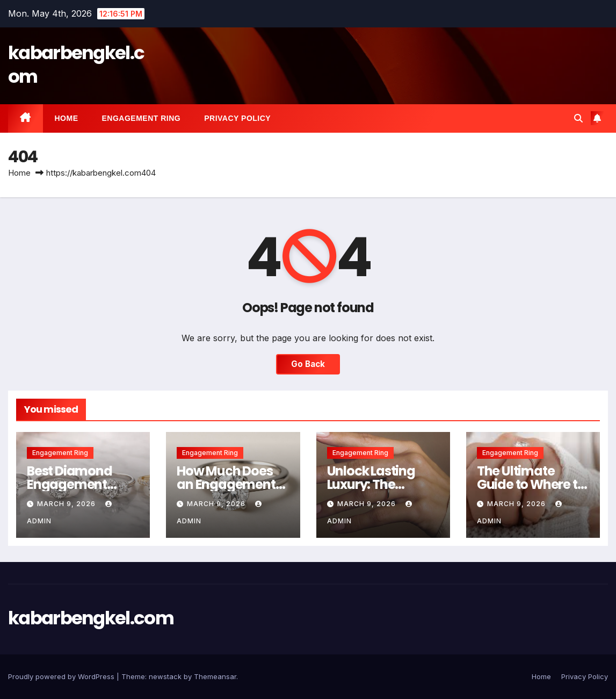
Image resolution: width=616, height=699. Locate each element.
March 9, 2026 (67, 504)
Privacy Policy (237, 118)
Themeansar (215, 676)
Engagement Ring (142, 118)
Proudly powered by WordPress (62, 676)
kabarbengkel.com (76, 64)
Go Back (308, 364)
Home (67, 118)
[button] (578, 118)
